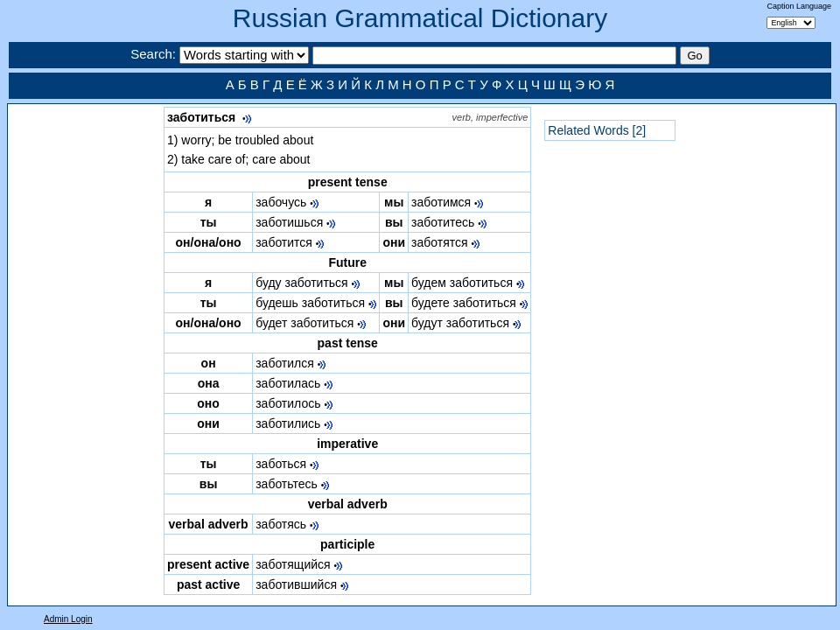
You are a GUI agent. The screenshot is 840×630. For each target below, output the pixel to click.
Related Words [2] (597, 130)
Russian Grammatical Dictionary (420, 18)
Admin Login (68, 619)
